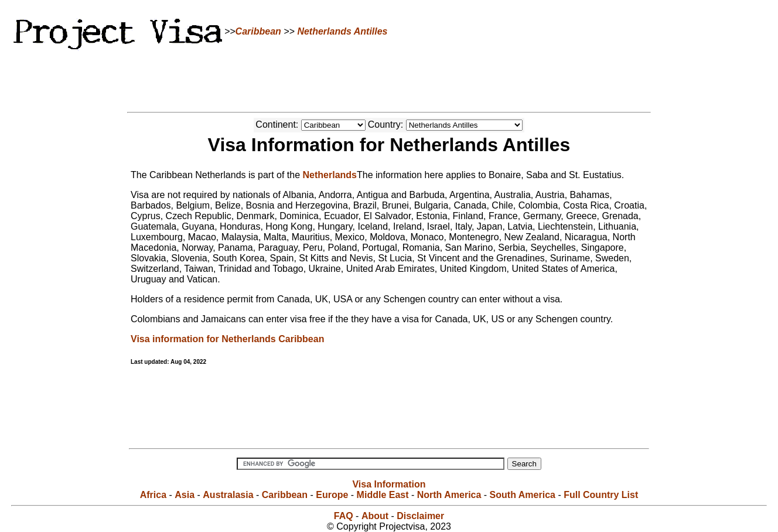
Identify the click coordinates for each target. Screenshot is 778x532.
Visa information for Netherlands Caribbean (227, 339)
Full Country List (601, 495)
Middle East (383, 495)
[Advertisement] (389, 79)
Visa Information (389, 484)
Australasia (228, 495)
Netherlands (330, 175)
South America (523, 495)
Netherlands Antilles (342, 31)
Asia (185, 495)
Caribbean (258, 31)
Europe (332, 495)
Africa (153, 495)
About (375, 516)
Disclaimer (420, 516)
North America (449, 495)
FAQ (344, 516)
